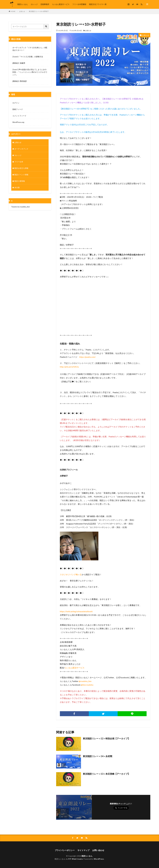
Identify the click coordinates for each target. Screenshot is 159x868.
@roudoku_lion (85, 681)
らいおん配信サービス (61, 4)
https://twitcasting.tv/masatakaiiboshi (76, 611)
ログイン (16, 103)
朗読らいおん (23, 4)
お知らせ (22, 11)
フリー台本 (19, 163)
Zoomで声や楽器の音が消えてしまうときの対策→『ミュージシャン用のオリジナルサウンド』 (30, 72)
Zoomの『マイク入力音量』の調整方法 (28, 57)
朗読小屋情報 (20, 183)
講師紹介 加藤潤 (19, 63)
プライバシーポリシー (65, 850)
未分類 (17, 189)
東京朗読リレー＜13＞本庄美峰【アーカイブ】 (106, 774)
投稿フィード (18, 109)
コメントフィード (19, 116)
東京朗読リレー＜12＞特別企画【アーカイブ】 (106, 738)
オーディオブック (21, 150)
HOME (13, 11)
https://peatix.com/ (87, 357)
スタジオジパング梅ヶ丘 (71, 574)
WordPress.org (18, 122)
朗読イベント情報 (21, 176)
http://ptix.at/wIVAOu (69, 367)
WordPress (99, 859)
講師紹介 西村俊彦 (20, 81)
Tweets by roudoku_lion (20, 208)
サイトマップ (83, 850)
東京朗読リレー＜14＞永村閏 (98, 756)
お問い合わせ (98, 850)
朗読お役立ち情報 (21, 170)
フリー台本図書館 (79, 4)
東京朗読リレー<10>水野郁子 (39, 11)
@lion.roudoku (87, 685)
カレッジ (34, 4)
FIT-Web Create (75, 859)
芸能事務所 (45, 4)
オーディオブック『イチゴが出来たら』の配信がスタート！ (30, 49)
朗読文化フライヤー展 (98, 4)
